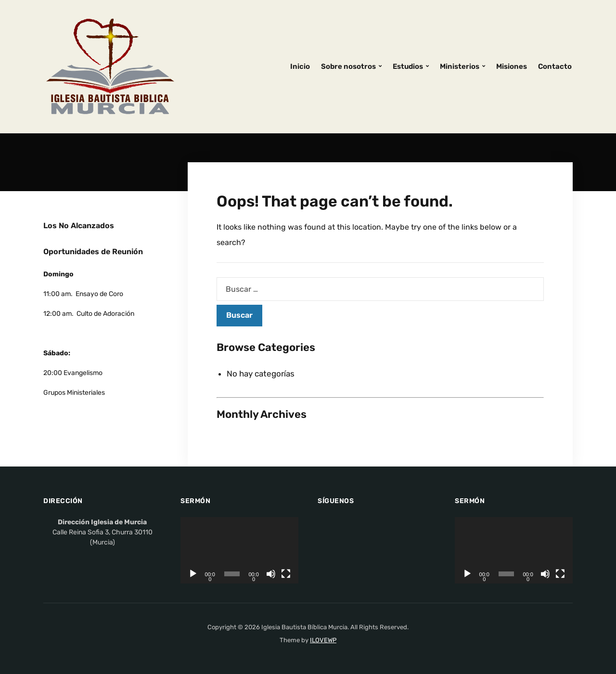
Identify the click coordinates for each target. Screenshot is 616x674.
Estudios (408, 66)
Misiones (512, 66)
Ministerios (460, 66)
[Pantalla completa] (286, 574)
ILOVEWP (323, 640)
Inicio (300, 66)
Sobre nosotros (348, 66)
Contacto (555, 66)
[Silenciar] (271, 574)
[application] (239, 550)
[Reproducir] (193, 574)
